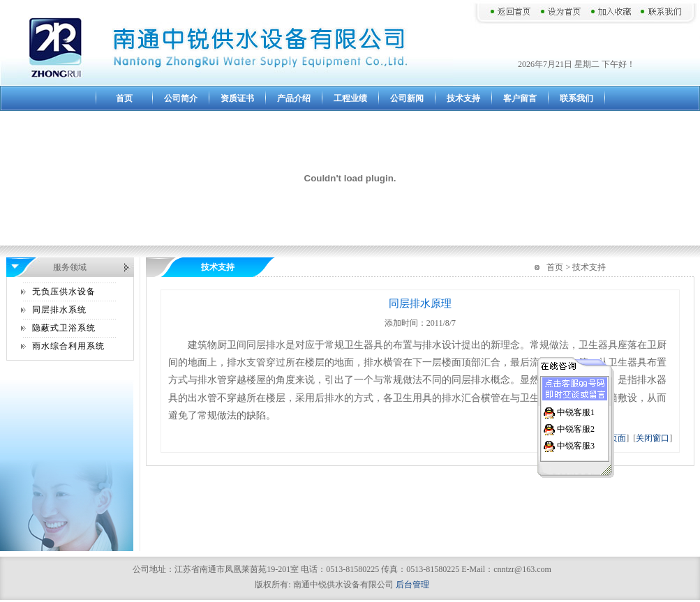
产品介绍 (294, 98)
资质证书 (237, 98)
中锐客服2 (576, 428)
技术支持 (463, 98)
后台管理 (412, 585)
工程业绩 (350, 98)
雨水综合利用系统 (68, 346)
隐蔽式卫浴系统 (64, 328)
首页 (124, 98)
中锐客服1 (576, 412)
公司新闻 (407, 98)
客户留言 (520, 98)
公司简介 (181, 98)
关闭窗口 (653, 438)
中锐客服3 (576, 445)
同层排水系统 (59, 310)
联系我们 (576, 98)
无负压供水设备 (64, 292)
